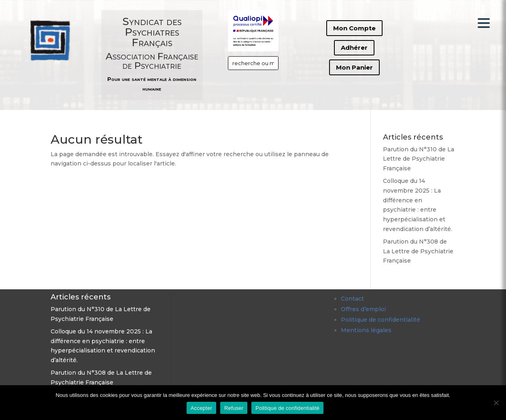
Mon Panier (354, 67)
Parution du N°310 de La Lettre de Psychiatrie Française (419, 159)
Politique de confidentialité (381, 320)
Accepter (201, 408)
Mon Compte (354, 28)
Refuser (234, 408)
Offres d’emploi (363, 309)
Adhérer (354, 48)
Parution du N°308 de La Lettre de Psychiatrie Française (418, 251)
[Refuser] (496, 403)
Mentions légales (366, 330)
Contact (352, 299)
